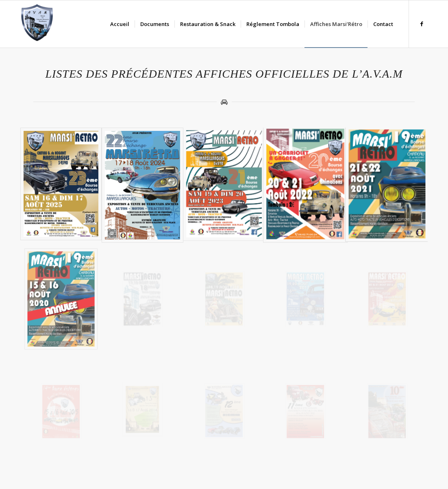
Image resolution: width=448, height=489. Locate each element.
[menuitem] (120, 24)
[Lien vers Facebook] (422, 24)
